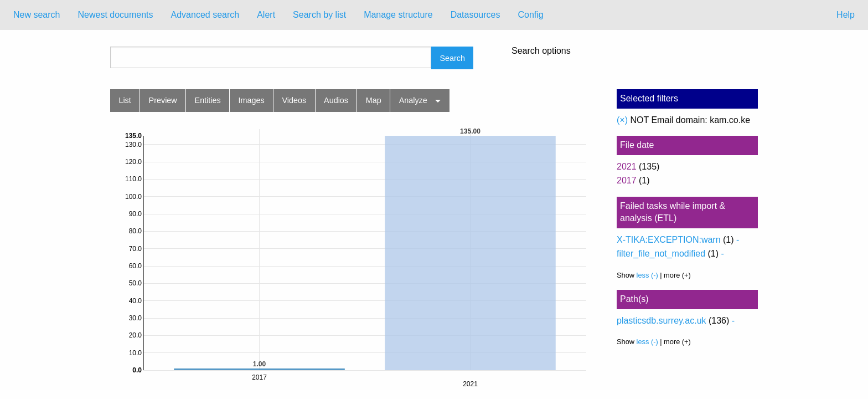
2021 (627, 167)
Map (374, 100)
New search (37, 15)
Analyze (413, 100)
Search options (541, 51)
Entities (208, 100)
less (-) (647, 275)
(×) (622, 120)
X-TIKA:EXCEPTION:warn (669, 240)
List (125, 100)
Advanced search (205, 15)
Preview (163, 100)
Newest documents (115, 15)
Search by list (319, 15)
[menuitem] (37, 15)
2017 (627, 180)
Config (530, 15)
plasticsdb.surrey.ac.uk (662, 321)
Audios (336, 100)
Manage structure (398, 15)
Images (252, 100)
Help (846, 15)
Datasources (476, 15)
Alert (266, 15)
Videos (294, 100)
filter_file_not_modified (661, 254)
